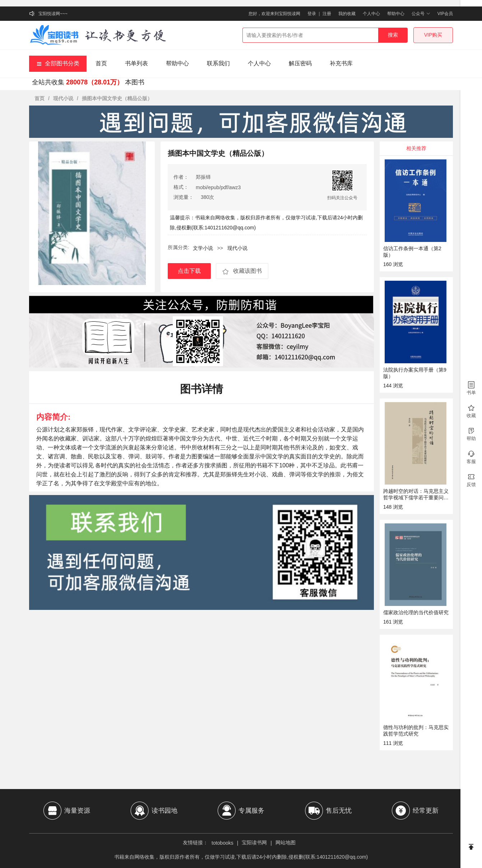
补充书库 (341, 63)
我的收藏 (347, 14)
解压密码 (300, 63)
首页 (101, 63)
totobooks (223, 843)
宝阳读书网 (254, 843)
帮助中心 (396, 14)
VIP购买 (433, 35)
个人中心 (371, 14)
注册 (327, 14)
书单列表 (136, 63)
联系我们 (218, 63)
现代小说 (63, 98)
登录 (312, 14)
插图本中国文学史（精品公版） (117, 98)
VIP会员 (445, 14)
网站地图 (286, 843)
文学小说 (203, 248)
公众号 (421, 14)
